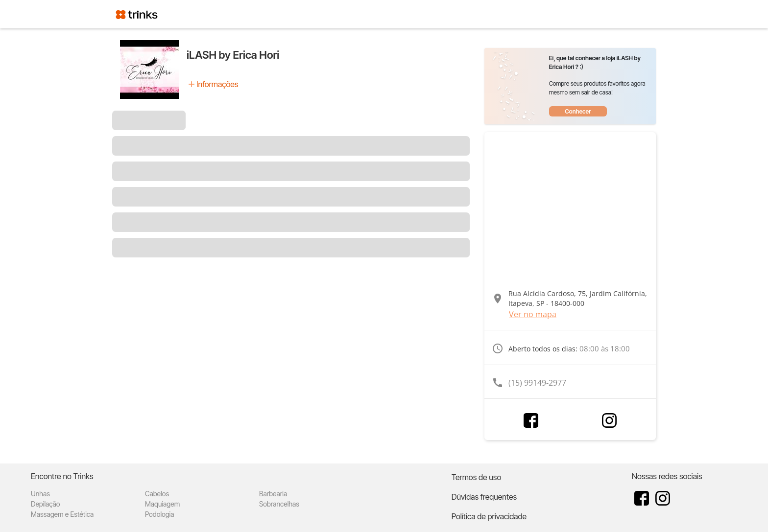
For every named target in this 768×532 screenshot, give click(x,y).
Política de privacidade (489, 516)
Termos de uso (477, 477)
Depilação (45, 504)
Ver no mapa (533, 314)
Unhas (40, 494)
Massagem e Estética (62, 514)
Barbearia (273, 494)
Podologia (160, 514)
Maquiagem (162, 504)
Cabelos (157, 494)
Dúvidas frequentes (484, 497)
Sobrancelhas (279, 504)
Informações (217, 84)
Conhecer (578, 111)
